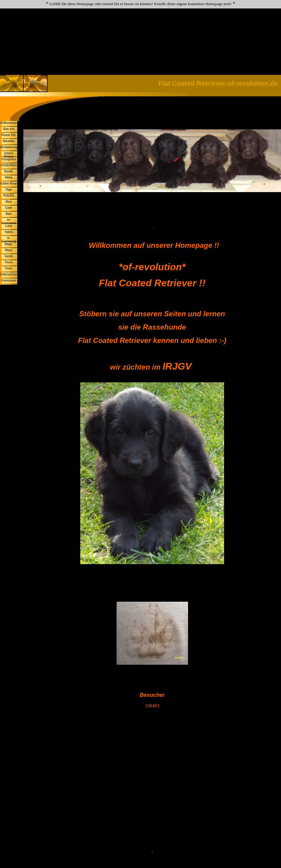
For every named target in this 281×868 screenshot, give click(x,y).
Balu (8, 214)
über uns (9, 129)
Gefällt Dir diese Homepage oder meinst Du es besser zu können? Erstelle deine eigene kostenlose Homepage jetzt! (140, 4)
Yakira (9, 232)
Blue (8, 202)
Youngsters (9, 159)
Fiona (9, 262)
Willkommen (8, 123)
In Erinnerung (9, 240)
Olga (9, 190)
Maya (8, 250)
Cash (9, 208)
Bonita (8, 171)
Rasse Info (9, 135)
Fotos (9, 268)
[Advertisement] (140, 29)
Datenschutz (9, 274)
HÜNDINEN (9, 165)
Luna (8, 226)
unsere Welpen (9, 155)
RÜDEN (9, 196)
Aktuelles (9, 141)
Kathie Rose (8, 183)
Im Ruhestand (8, 221)
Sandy (8, 256)
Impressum (9, 280)
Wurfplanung (9, 147)
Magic (9, 244)
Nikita (9, 177)
